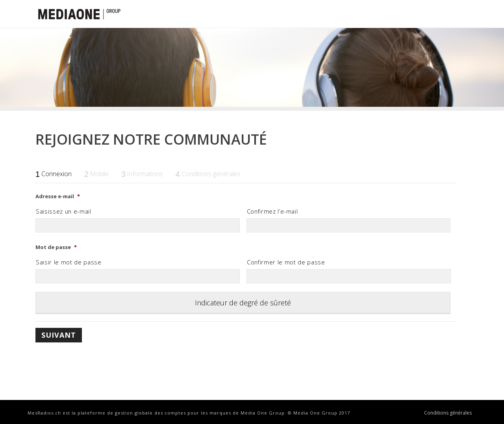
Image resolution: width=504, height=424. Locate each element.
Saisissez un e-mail (64, 211)
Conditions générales (448, 413)
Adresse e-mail (58, 196)
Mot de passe (56, 247)
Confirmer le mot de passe (286, 262)
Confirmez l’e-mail (272, 211)
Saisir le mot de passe (69, 262)
